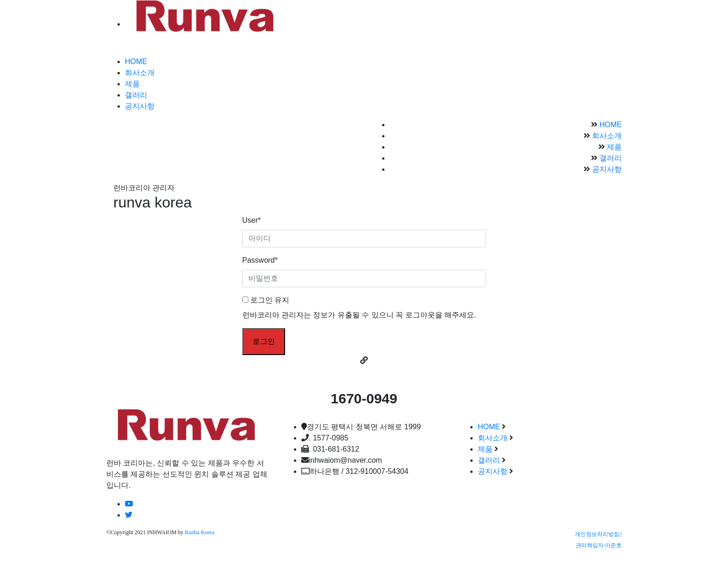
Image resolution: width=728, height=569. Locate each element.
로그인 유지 (266, 300)
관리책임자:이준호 (599, 545)
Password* (260, 260)
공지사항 (140, 106)
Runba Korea (200, 532)
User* (252, 220)
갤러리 (136, 95)
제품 (132, 84)
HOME (136, 61)
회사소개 (140, 73)
